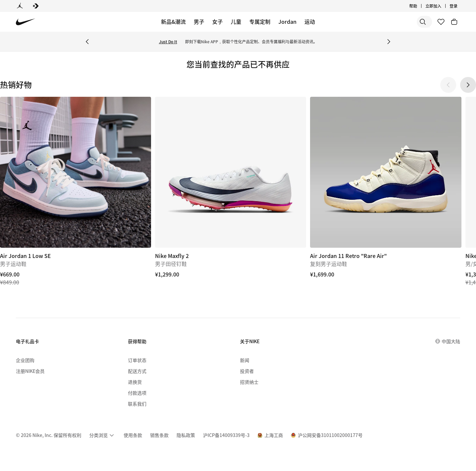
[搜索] (380, 22)
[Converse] (36, 6)
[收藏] (441, 22)
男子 (199, 21)
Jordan (287, 21)
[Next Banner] (389, 42)
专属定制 (260, 21)
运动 (310, 21)
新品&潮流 (173, 21)
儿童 (236, 21)
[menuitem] (102, 435)
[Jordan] (20, 6)
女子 (218, 21)
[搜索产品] (407, 22)
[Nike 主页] (26, 22)
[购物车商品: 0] (454, 22)
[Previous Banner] (87, 42)
